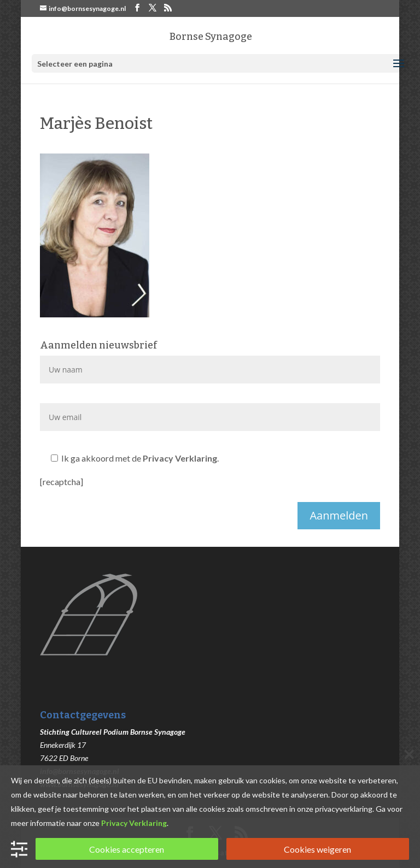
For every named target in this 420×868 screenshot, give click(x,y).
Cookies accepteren (127, 849)
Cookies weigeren (317, 849)
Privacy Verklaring (180, 458)
